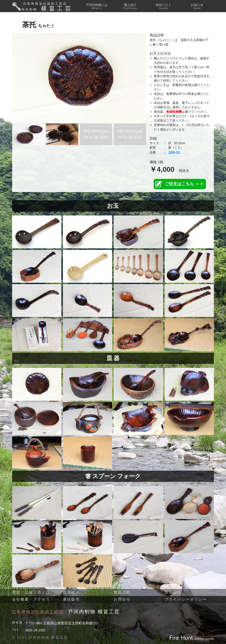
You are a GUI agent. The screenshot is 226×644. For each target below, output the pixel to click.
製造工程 (122, 592)
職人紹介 (130, 6)
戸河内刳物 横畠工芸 (94, 612)
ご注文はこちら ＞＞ (184, 184)
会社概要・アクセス (31, 599)
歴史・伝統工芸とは (31, 592)
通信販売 (71, 599)
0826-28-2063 (35, 630)
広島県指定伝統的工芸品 (38, 612)
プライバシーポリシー (186, 599)
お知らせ (197, 6)
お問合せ (122, 599)
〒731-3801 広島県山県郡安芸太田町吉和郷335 (62, 623)
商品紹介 (173, 592)
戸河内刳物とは (97, 6)
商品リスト (164, 6)
